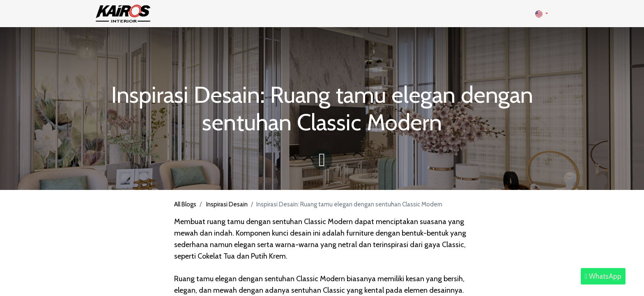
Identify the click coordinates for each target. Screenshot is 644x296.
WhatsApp (603, 276)
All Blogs (185, 204)
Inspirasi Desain (227, 204)
